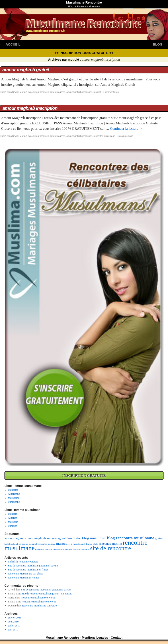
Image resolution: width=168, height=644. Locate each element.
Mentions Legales (95, 638)
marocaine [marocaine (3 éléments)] (64, 543)
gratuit (97, 92)
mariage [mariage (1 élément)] (51, 544)
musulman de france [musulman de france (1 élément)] (82, 544)
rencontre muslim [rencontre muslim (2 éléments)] (111, 544)
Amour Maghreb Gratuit (26, 70)
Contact (117, 638)
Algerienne (14, 494)
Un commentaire (125, 136)
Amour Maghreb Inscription (30, 108)
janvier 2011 (15, 618)
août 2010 (13, 622)
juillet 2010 (14, 626)
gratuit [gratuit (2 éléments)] (159, 538)
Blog (158, 44)
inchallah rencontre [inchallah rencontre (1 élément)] (38, 544)
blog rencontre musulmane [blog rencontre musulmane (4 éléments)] (131, 538)
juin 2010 (13, 630)
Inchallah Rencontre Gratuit (23, 562)
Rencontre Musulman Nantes (24, 578)
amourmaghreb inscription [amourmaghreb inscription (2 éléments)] (64, 538)
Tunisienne (14, 502)
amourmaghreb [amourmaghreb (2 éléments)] (14, 538)
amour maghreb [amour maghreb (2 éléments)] (36, 538)
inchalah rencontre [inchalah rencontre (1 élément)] (19, 544)
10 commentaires (110, 92)
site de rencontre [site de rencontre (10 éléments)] (111, 548)
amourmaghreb (58, 92)
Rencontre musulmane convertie (38, 598)
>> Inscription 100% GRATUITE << (84, 53)
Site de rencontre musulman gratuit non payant (33, 566)
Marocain (13, 522)
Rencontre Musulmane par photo (26, 574)
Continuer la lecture (126, 129)
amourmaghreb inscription (79, 92)
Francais (13, 514)
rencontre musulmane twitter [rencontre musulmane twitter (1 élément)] (49, 549)
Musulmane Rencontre (84, 2)
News (15, 92)
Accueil (13, 44)
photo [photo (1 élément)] (96, 544)
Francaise (13, 490)
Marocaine (14, 498)
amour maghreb (41, 92)
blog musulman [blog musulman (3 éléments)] (94, 538)
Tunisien (13, 526)
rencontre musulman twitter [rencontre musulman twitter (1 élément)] (76, 549)
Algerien (13, 518)
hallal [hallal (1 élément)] (7, 544)
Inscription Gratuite (84, 476)
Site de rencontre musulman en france (28, 570)
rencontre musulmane (104, 136)
